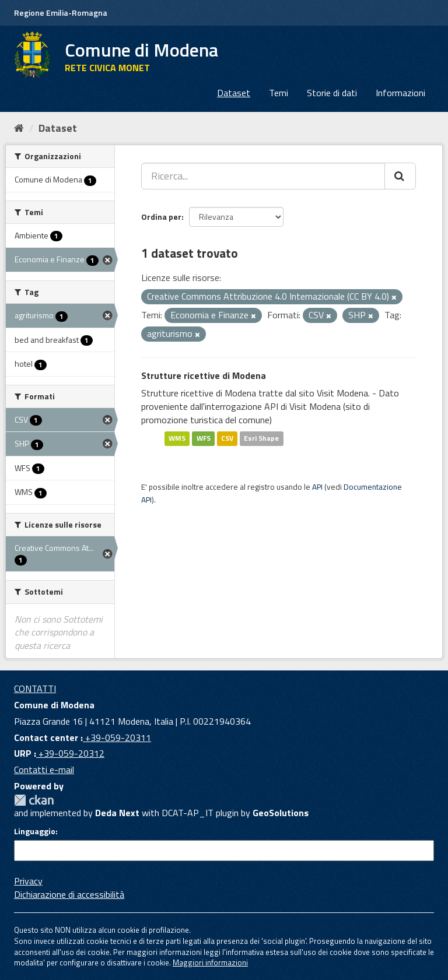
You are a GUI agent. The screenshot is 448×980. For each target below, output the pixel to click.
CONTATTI (35, 689)
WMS (177, 439)
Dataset (234, 93)
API (317, 487)
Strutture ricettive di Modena (204, 375)
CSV (227, 439)
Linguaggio (35, 831)
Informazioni (400, 93)
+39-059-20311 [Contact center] (117, 737)
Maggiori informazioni (210, 963)
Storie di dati (332, 93)
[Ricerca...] (263, 176)
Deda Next (117, 813)
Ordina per (161, 217)
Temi (279, 93)
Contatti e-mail (44, 770)
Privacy (28, 881)
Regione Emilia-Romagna (61, 13)
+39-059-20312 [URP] (70, 753)
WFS (204, 439)
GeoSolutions (281, 813)
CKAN (34, 800)
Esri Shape (261, 439)
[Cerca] (400, 176)
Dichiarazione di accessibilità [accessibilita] (69, 894)
